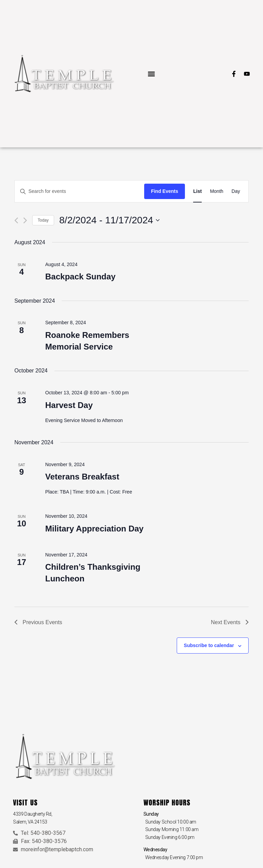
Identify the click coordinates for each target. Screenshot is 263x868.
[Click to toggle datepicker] (109, 220)
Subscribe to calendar (209, 645)
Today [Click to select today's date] (43, 220)
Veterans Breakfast (82, 477)
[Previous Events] (16, 220)
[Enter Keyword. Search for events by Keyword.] (79, 191)
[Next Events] (25, 220)
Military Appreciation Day (94, 529)
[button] (151, 74)
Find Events (165, 191)
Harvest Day (69, 405)
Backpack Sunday (80, 277)
